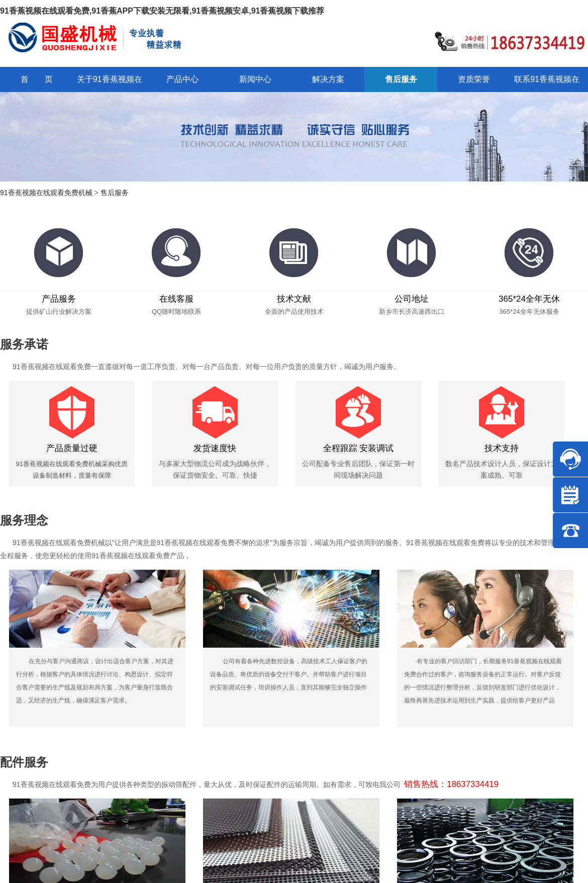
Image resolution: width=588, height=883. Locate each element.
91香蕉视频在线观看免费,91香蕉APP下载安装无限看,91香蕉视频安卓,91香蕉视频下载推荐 (162, 11)
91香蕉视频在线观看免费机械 (46, 193)
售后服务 (115, 193)
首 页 (37, 79)
